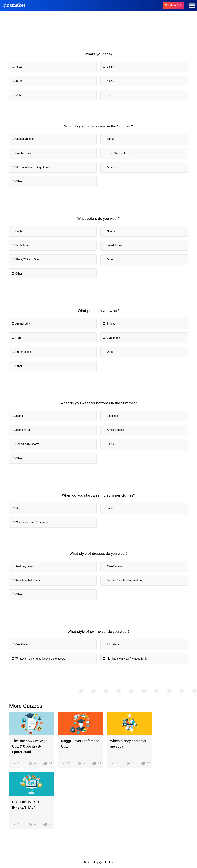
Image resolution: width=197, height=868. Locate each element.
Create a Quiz (174, 5)
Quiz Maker (106, 863)
